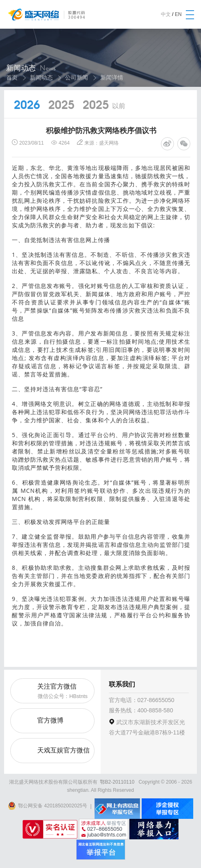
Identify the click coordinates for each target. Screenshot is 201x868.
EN (178, 14)
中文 (166, 14)
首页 (12, 77)
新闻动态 (41, 77)
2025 (61, 106)
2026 (27, 106)
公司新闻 (77, 77)
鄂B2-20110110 (117, 782)
